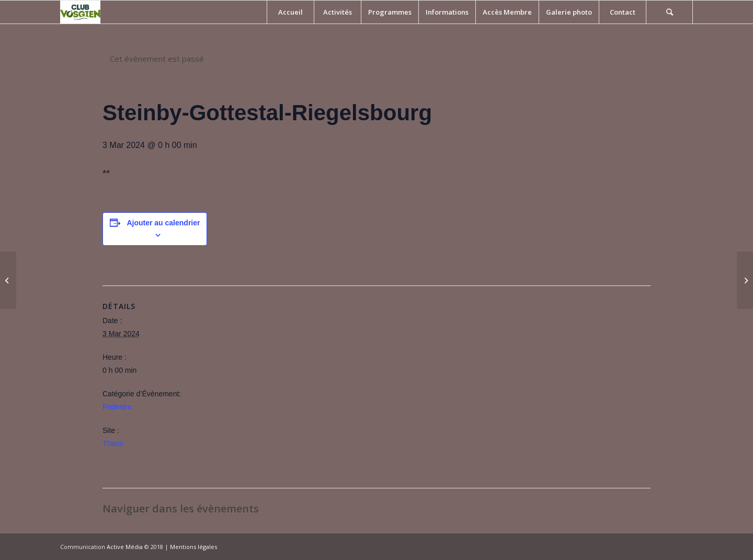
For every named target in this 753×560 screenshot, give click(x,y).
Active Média (125, 547)
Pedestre (117, 407)
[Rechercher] (669, 12)
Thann (113, 443)
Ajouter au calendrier (163, 223)
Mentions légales (193, 547)
